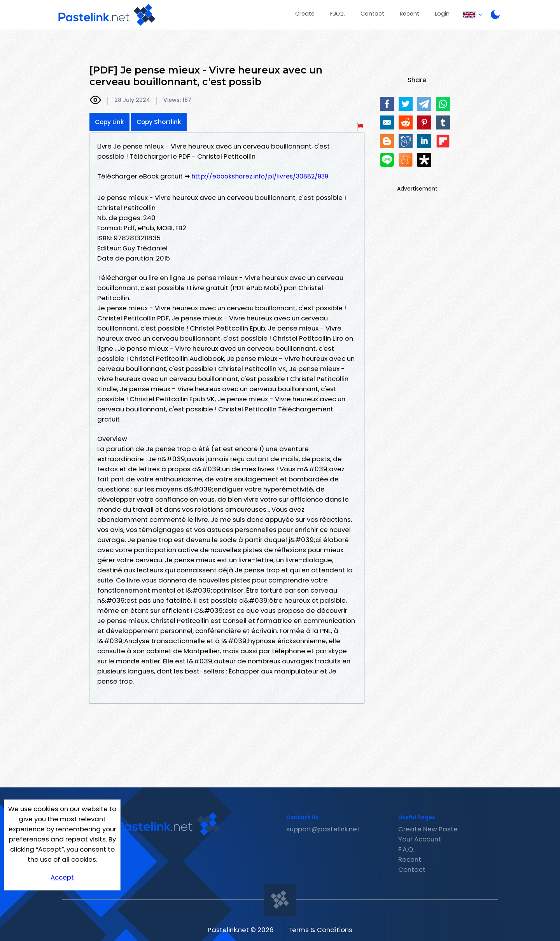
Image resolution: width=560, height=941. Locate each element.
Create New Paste (428, 829)
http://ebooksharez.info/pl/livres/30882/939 (260, 176)
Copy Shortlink (159, 122)
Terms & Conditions (320, 930)
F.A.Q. (338, 14)
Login (442, 14)
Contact (372, 14)
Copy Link (109, 122)
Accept (62, 877)
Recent (409, 14)
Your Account (420, 839)
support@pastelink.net (323, 829)
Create (305, 14)
